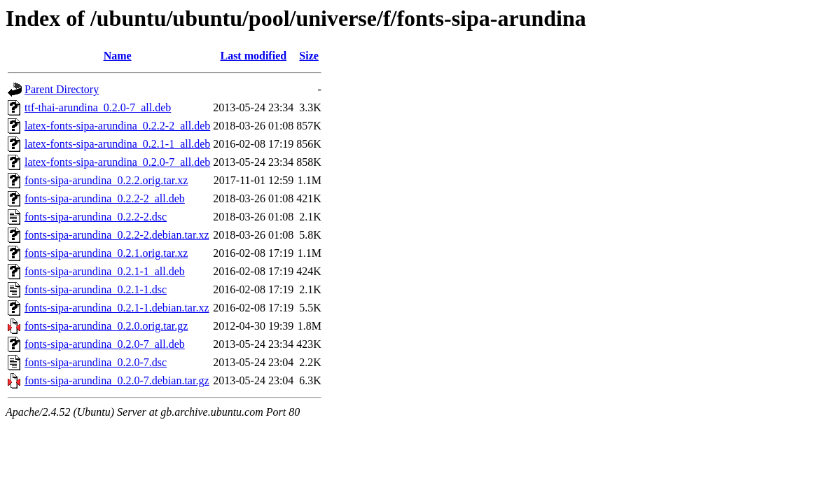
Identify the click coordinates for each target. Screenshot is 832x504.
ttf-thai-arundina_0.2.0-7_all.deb (98, 107)
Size (309, 56)
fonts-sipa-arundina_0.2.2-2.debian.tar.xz (117, 235)
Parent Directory (62, 89)
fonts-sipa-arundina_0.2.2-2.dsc (96, 217)
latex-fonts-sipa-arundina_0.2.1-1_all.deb (117, 144)
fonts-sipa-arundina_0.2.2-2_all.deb (105, 198)
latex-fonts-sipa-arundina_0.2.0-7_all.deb (117, 162)
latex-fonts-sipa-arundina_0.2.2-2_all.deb (117, 126)
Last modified (253, 56)
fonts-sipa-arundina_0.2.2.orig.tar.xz (106, 180)
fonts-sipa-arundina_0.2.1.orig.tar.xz (106, 253)
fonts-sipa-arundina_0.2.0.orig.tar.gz (106, 326)
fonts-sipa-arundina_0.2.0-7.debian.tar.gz (117, 380)
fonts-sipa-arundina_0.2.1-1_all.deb (105, 271)
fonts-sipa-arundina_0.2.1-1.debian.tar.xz (117, 308)
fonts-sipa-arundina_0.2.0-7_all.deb (105, 344)
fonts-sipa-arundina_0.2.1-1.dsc (96, 289)
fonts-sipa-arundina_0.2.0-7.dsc (96, 362)
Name (118, 56)
